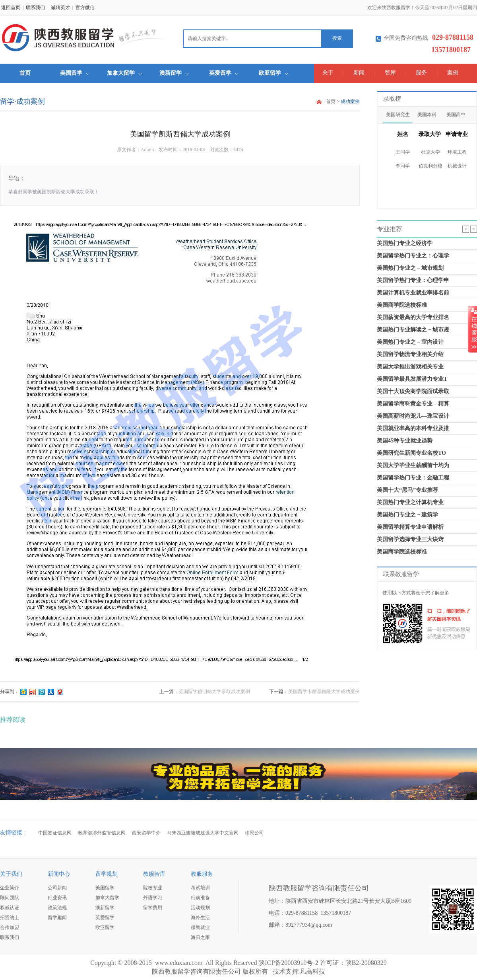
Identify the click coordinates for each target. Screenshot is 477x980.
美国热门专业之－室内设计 (410, 342)
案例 (453, 73)
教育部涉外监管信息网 (102, 833)
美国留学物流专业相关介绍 (410, 354)
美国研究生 (398, 115)
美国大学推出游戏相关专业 (410, 367)
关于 (328, 73)
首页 (25, 73)
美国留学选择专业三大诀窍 (410, 539)
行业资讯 (57, 898)
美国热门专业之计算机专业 (410, 502)
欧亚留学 (273, 73)
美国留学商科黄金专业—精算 (413, 404)
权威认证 (10, 908)
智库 (390, 73)
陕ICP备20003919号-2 (288, 963)
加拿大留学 (124, 73)
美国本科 (427, 115)
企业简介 (10, 888)
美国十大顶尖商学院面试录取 (413, 391)
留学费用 (153, 908)
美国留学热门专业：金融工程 (413, 478)
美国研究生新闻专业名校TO (411, 453)
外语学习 (153, 898)
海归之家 (200, 937)
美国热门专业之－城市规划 (410, 268)
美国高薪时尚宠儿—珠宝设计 (413, 416)
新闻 (359, 73)
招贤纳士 (10, 918)
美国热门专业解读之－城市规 (413, 330)
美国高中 (456, 115)
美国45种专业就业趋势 (405, 441)
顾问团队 (10, 898)
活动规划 (200, 908)
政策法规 (57, 908)
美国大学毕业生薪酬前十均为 (413, 465)
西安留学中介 (146, 833)
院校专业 (153, 888)
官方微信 (85, 8)
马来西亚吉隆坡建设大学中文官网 (203, 833)
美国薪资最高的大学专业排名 (413, 317)
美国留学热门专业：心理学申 (413, 280)
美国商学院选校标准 (402, 305)
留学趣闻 (57, 918)
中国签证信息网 (55, 833)
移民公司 (254, 833)
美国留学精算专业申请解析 (410, 527)
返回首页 (11, 8)
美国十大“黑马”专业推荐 (407, 490)
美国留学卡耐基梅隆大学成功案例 (324, 692)
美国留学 (75, 73)
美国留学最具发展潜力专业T (412, 379)
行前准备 (200, 898)
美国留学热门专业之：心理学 (413, 256)
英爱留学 (224, 73)
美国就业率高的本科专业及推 (413, 428)
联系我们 (35, 8)
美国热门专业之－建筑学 (407, 515)
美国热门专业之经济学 (405, 243)
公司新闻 (57, 888)
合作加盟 (10, 927)
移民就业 (200, 927)
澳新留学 (174, 73)
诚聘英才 (60, 8)
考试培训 (200, 888)
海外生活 (200, 918)
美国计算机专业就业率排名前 (413, 293)
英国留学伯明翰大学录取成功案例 (214, 692)
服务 (421, 73)
